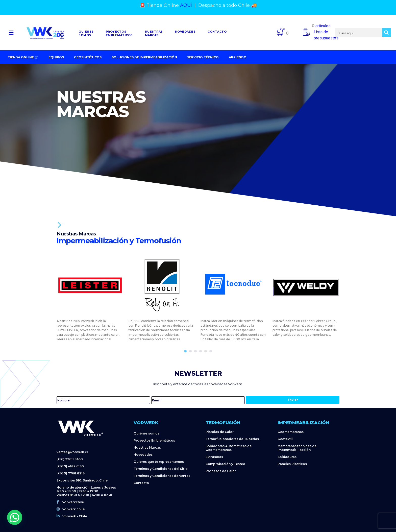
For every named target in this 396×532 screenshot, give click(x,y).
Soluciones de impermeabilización (144, 57)
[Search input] (359, 33)
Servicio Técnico (203, 57)
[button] (11, 33)
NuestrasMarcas (154, 33)
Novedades (185, 32)
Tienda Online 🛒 (23, 57)
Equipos (56, 57)
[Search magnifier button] (386, 33)
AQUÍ (186, 5)
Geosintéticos (88, 57)
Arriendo (238, 57)
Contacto (217, 32)
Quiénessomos (86, 33)
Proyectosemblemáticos (119, 33)
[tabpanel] (90, 297)
